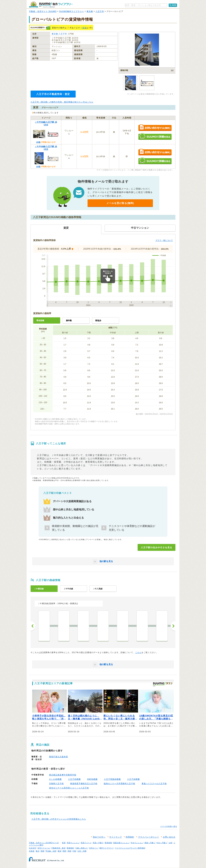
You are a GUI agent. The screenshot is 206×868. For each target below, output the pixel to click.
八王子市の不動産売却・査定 (53, 94)
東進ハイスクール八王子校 (154, 784)
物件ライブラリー (107, 848)
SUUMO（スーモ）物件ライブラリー (51, 5)
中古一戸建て (162, 843)
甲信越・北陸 (51, 851)
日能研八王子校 (56, 784)
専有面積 (40, 321)
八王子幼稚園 (74, 779)
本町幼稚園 (92, 779)
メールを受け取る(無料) (120, 203)
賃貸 (84, 28)
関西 (64, 851)
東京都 (90, 11)
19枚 (38, 142)
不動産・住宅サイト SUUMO (43, 11)
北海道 (32, 851)
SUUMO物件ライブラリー (72, 11)
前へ (33, 626)
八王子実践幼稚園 (112, 779)
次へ (173, 626)
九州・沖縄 (82, 851)
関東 (42, 851)
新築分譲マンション (121, 843)
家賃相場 (108, 843)
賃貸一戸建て (98, 843)
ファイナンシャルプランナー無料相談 (130, 848)
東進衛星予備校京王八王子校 (84, 784)
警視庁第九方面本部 (59, 757)
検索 (174, 5)
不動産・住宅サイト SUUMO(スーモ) (44, 843)
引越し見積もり (82, 848)
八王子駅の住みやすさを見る (157, 547)
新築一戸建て (150, 843)
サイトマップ (116, 837)
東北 (37, 851)
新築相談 (70, 848)
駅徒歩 (98, 321)
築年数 (69, 321)
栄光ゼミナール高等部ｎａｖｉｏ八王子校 (69, 788)
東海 (59, 851)
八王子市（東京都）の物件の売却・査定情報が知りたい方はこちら (62, 102)
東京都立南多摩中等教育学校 (63, 775)
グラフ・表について (164, 240)
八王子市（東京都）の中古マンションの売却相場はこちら (59, 819)
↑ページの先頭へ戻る (169, 826)
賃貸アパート (86, 843)
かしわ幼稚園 (55, 779)
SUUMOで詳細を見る (155, 136)
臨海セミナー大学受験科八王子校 (119, 784)
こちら (138, 652)
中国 (74, 851)
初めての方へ (99, 837)
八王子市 (100, 11)
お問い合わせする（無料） (155, 128)
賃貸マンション (73, 843)
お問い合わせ (169, 837)
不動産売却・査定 (58, 848)
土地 (170, 843)
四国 (69, 851)
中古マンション (137, 843)
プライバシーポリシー (149, 837)
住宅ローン (94, 848)
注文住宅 (33, 848)
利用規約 (130, 837)
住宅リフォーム (44, 848)
